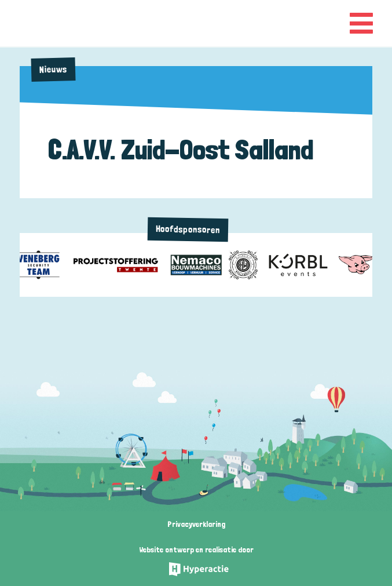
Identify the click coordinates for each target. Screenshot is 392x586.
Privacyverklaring (196, 524)
